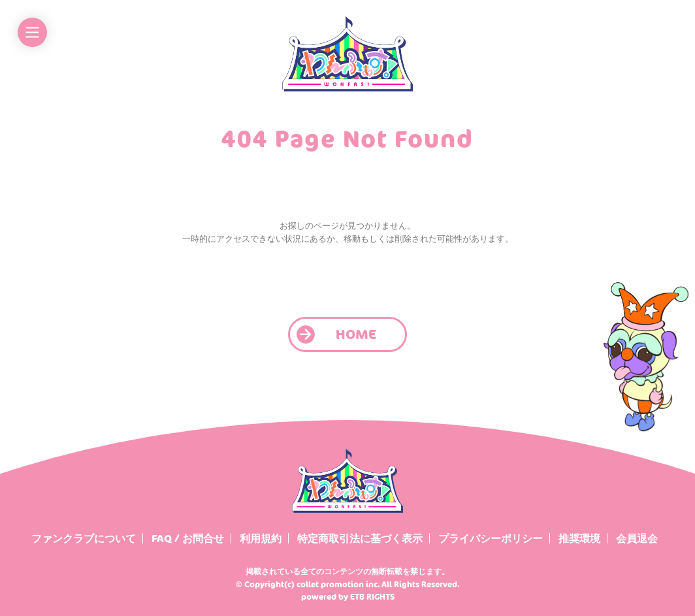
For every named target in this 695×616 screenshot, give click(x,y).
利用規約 (261, 538)
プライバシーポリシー (491, 538)
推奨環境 (579, 538)
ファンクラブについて (84, 538)
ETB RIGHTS (372, 597)
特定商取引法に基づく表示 (360, 538)
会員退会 (637, 538)
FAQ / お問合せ (188, 538)
